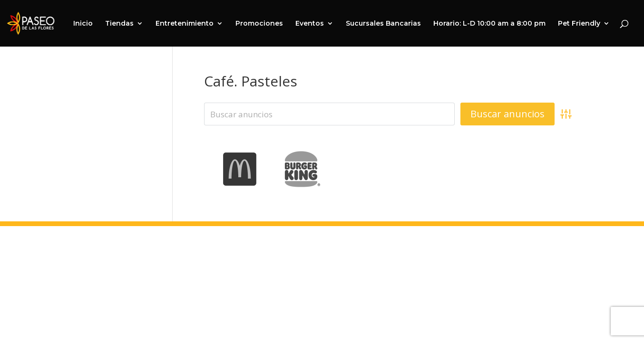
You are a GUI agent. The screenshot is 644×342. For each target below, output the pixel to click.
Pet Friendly (579, 24)
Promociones (259, 24)
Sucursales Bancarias (383, 24)
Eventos (310, 24)
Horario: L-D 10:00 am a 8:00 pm (489, 24)
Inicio (83, 24)
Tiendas (119, 24)
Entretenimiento (185, 24)
